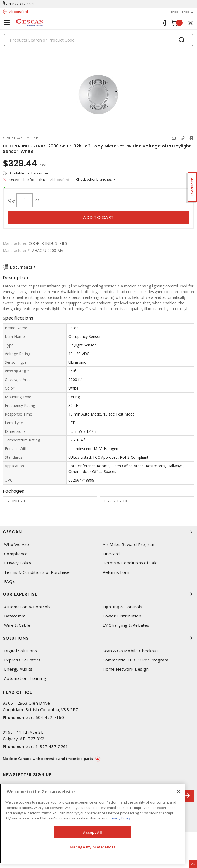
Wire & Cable (17, 625)
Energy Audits (18, 669)
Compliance (16, 554)
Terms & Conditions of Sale (130, 563)
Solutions (98, 638)
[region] (93, 824)
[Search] (98, 40)
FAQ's (10, 581)
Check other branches (94, 179)
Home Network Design (126, 669)
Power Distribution (122, 616)
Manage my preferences (93, 847)
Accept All (93, 832)
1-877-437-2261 (22, 4)
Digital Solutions (20, 651)
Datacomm (15, 616)
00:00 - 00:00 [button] (179, 12)
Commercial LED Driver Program (135, 660)
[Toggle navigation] (7, 23)
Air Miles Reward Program (129, 545)
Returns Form (117, 572)
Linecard (111, 554)
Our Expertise (98, 594)
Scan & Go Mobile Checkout (130, 651)
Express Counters (22, 660)
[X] (178, 792)
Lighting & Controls (122, 607)
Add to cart (98, 217)
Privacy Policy (18, 563)
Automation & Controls (27, 607)
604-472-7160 (50, 717)
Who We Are (17, 545)
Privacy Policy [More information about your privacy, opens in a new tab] (120, 818)
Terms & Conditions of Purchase (37, 572)
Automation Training (25, 678)
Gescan (98, 532)
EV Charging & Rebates (126, 625)
